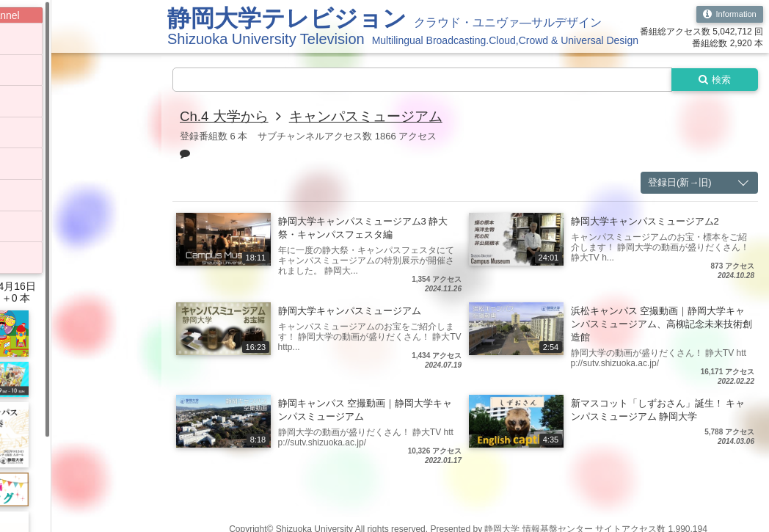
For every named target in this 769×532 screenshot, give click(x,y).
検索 (712, 80)
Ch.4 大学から (227, 117)
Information (728, 15)
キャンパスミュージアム (375, 117)
